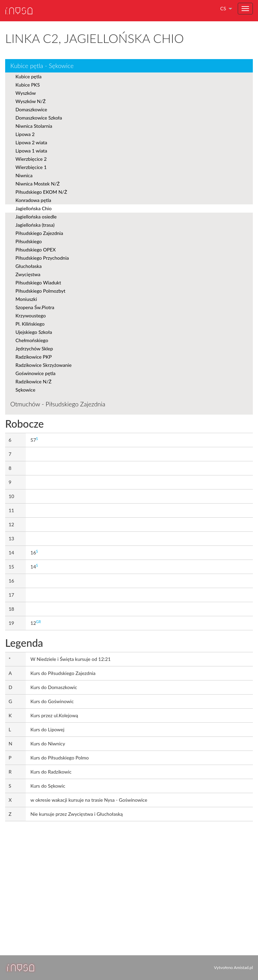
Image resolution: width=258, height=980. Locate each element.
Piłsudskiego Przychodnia (42, 258)
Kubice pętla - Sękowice (42, 66)
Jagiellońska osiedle (36, 217)
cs (223, 8)
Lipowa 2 (25, 134)
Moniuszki (26, 299)
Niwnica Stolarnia (34, 126)
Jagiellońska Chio (33, 208)
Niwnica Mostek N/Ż (38, 184)
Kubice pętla (29, 76)
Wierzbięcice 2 (31, 159)
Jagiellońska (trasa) (35, 225)
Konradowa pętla (33, 200)
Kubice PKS (28, 85)
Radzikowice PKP (34, 357)
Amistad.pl (243, 967)
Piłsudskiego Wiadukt (38, 283)
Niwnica (24, 175)
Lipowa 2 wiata (31, 142)
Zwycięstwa (28, 274)
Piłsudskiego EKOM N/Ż (41, 192)
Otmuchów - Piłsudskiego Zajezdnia (58, 404)
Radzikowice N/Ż (33, 381)
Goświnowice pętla (36, 373)
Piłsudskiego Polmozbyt (40, 291)
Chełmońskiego (32, 340)
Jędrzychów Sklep (34, 348)
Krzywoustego (31, 316)
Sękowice (25, 390)
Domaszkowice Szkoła (39, 118)
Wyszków (26, 93)
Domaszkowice (31, 109)
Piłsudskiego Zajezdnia (39, 233)
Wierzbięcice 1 (31, 167)
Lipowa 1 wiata (31, 151)
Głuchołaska (29, 266)
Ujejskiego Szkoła (34, 332)
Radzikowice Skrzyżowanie (43, 365)
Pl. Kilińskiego (30, 324)
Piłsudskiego (29, 241)
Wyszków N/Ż (31, 101)
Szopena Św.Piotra (35, 307)
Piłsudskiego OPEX (36, 250)
